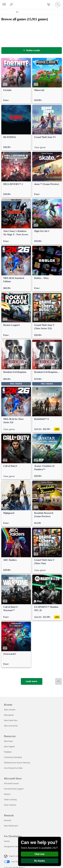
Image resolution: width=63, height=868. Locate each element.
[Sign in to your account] (58, 5)
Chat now (40, 854)
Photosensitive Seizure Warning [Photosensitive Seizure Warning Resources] (17, 763)
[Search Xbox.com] (12, 4)
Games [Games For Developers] (7, 841)
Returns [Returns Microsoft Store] (7, 794)
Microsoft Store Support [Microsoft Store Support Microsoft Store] (14, 789)
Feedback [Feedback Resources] (8, 752)
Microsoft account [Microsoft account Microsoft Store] (11, 783)
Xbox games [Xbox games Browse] (9, 715)
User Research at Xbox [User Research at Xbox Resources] (13, 768)
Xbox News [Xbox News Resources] (8, 741)
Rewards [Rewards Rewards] (8, 820)
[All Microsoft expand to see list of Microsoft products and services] (4, 5)
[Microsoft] (31, 3)
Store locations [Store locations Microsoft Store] (10, 805)
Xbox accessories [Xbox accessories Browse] (11, 726)
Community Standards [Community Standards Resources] (13, 757)
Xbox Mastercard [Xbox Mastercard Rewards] (11, 826)
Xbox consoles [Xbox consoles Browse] (10, 710)
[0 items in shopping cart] (50, 5)
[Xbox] (9, 12)
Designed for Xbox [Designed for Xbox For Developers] (11, 846)
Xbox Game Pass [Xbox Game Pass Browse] (11, 720)
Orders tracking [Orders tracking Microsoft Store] (10, 799)
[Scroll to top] (58, 681)
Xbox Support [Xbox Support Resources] (9, 746)
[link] (16, 81)
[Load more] (32, 681)
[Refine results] (32, 51)
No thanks (40, 861)
